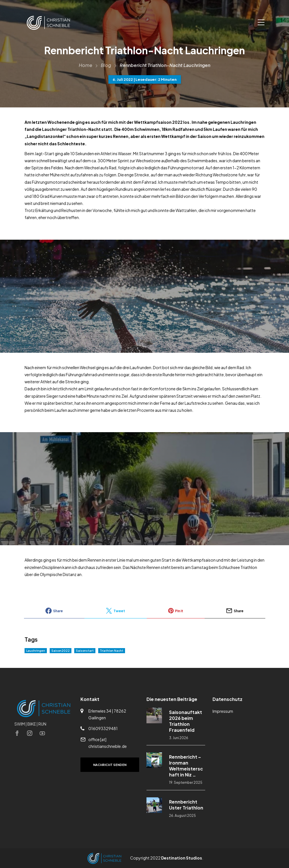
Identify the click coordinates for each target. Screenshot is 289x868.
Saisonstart (85, 651)
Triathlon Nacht (112, 651)
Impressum (223, 711)
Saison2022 (61, 651)
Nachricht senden (110, 765)
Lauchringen (36, 651)
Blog (106, 65)
